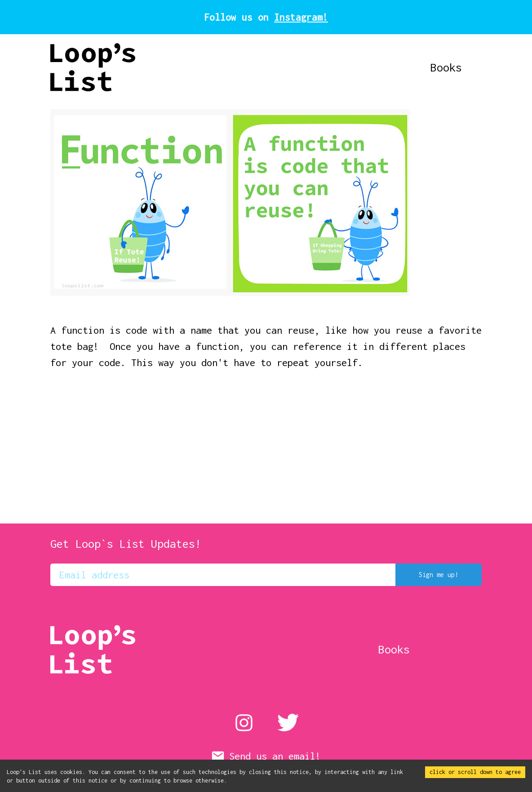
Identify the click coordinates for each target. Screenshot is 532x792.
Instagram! (301, 17)
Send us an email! (266, 756)
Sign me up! (439, 575)
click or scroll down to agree (475, 772)
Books (466, 67)
